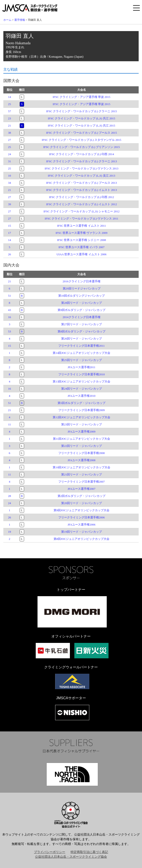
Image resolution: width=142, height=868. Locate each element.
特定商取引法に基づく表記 (89, 852)
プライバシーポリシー (50, 852)
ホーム (7, 20)
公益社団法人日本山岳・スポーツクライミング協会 (71, 857)
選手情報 (20, 20)
